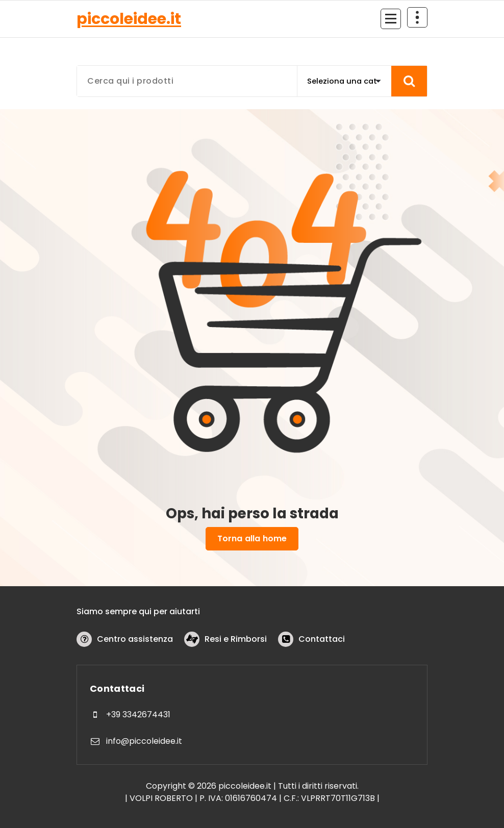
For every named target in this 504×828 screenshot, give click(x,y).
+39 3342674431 (138, 714)
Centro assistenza (135, 639)
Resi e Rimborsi (236, 639)
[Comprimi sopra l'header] (417, 17)
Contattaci (322, 639)
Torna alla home (252, 538)
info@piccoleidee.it (144, 741)
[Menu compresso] (391, 19)
